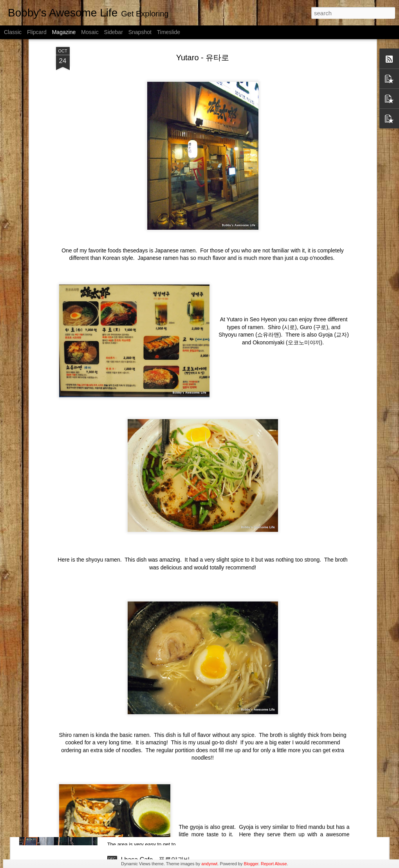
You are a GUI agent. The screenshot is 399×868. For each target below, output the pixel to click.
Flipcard (37, 32)
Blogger (251, 864)
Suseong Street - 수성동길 (158, 771)
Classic (13, 32)
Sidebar (114, 32)
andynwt (209, 864)
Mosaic (90, 32)
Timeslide (169, 32)
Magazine (64, 32)
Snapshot (140, 32)
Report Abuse (274, 864)
